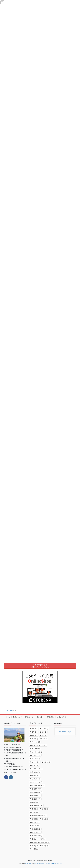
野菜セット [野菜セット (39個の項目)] (37, 836)
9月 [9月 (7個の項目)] (44, 735)
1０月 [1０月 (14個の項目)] (45, 729)
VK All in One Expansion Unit (54, 863)
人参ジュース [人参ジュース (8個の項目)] (37, 769)
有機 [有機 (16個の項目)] (35, 802)
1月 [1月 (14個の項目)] (35, 729)
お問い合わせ (61, 717)
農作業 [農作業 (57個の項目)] (36, 822)
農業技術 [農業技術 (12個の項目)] (36, 829)
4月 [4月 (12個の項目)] (35, 735)
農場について (17, 717)
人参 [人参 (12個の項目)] (35, 765)
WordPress (28, 863)
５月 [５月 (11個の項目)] (35, 846)
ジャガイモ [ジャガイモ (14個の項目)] (37, 752)
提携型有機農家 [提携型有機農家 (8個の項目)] (38, 785)
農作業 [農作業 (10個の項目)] (36, 826)
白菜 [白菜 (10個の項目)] (35, 812)
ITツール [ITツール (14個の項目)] (36, 742)
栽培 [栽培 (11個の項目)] (35, 809)
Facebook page (65, 731)
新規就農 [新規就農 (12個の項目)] (36, 796)
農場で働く (40, 717)
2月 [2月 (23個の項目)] (35, 732)
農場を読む (50, 717)
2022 (11, 710)
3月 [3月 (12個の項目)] (44, 732)
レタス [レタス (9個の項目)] (47, 762)
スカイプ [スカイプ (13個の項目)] (36, 755)
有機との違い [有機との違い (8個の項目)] (37, 806)
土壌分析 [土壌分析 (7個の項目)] (36, 779)
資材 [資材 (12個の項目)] (45, 819)
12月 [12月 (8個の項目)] (45, 739)
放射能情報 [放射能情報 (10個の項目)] (37, 792)
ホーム (8, 717)
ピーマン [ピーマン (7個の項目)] (36, 759)
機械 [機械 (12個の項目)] (45, 809)
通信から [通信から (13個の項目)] (36, 832)
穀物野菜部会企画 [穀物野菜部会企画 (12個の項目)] (39, 816)
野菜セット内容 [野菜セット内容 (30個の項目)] (38, 839)
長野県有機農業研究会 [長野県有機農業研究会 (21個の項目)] (40, 842)
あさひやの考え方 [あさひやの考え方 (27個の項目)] (39, 745)
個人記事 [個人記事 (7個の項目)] (36, 772)
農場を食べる (29, 717)
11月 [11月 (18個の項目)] (35, 739)
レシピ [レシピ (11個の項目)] (36, 762)
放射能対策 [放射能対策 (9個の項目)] (37, 789)
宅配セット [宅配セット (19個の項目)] (37, 782)
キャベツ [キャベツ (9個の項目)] (36, 749)
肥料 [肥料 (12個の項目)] (35, 819)
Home (6, 710)
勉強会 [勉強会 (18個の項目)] (36, 775)
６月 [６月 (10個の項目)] (45, 846)
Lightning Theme (39, 863)
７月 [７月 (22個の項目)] (35, 849)
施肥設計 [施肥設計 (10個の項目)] (36, 799)
